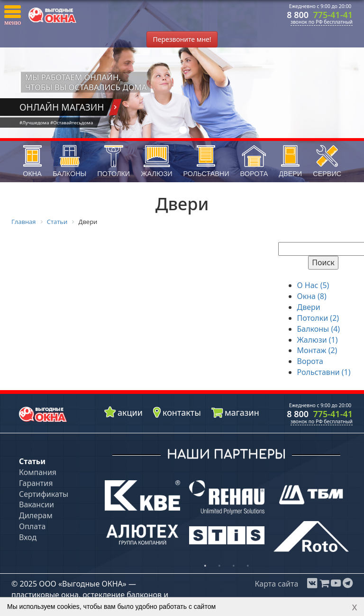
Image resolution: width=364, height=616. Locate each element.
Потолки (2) (318, 318)
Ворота (310, 361)
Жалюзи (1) (318, 340)
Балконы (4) (319, 329)
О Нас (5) (313, 285)
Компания (38, 472)
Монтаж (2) (317, 350)
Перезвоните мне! (182, 39)
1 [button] (205, 566)
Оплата (32, 526)
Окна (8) (312, 296)
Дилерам (36, 515)
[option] (143, 515)
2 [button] (219, 566)
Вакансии (36, 504)
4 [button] (248, 566)
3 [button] (234, 566)
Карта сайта (276, 584)
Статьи (32, 461)
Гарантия (36, 483)
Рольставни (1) (324, 372)
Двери (309, 307)
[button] (13, 16)
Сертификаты (44, 494)
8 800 (320, 15)
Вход (28, 537)
